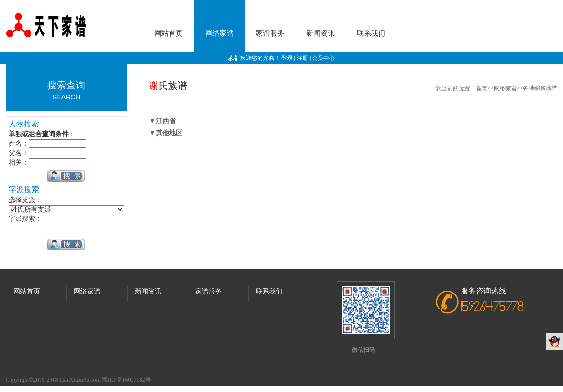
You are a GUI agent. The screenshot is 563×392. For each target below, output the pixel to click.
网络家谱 (220, 33)
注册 (302, 58)
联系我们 (371, 33)
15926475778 (492, 307)
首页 (482, 88)
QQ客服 (554, 342)
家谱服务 (270, 33)
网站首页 (169, 33)
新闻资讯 (321, 33)
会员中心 (323, 58)
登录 (287, 58)
